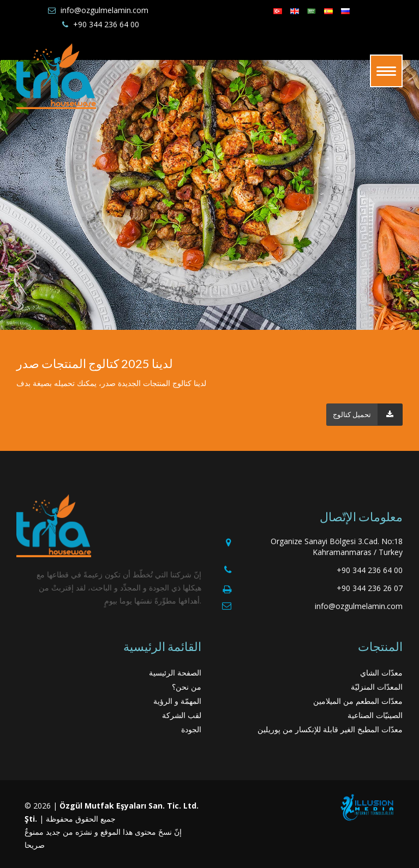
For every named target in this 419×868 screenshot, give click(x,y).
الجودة (191, 729)
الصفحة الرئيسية (175, 673)
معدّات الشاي (381, 673)
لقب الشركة (182, 715)
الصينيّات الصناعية (375, 715)
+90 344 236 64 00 (106, 24)
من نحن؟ (187, 687)
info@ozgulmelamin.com (104, 10)
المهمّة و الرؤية (177, 701)
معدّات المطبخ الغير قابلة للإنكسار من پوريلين (330, 729)
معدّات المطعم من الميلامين (358, 701)
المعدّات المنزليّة (377, 687)
